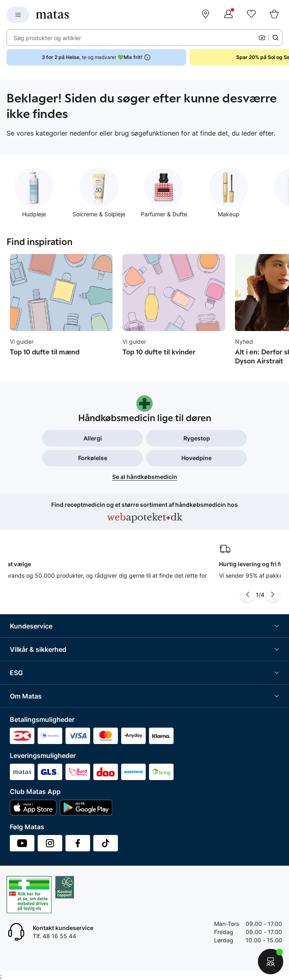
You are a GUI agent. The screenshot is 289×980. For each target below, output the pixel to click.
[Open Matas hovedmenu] (18, 15)
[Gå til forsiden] (52, 15)
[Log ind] (228, 15)
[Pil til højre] (273, 594)
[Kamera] (262, 38)
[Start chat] (271, 962)
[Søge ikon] (275, 38)
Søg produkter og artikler (47, 38)
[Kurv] (274, 15)
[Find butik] (205, 15)
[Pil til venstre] (248, 594)
